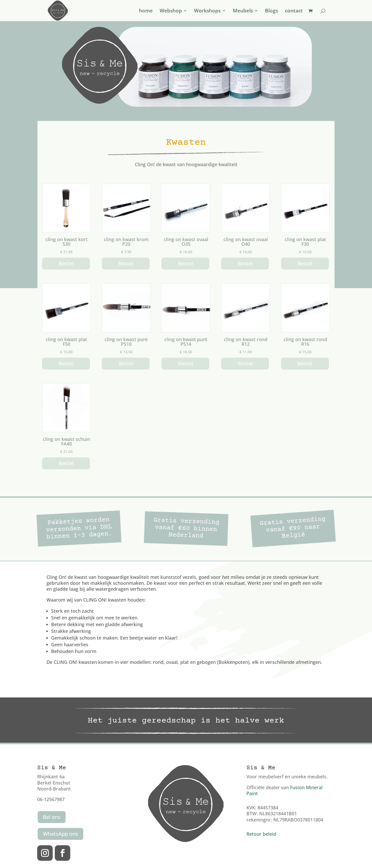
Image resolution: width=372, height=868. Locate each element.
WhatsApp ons (60, 834)
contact (294, 11)
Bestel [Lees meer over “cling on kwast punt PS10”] (126, 363)
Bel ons (52, 817)
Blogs (272, 11)
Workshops (207, 11)
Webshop (171, 11)
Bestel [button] (66, 263)
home (146, 11)
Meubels (243, 11)
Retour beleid (261, 834)
